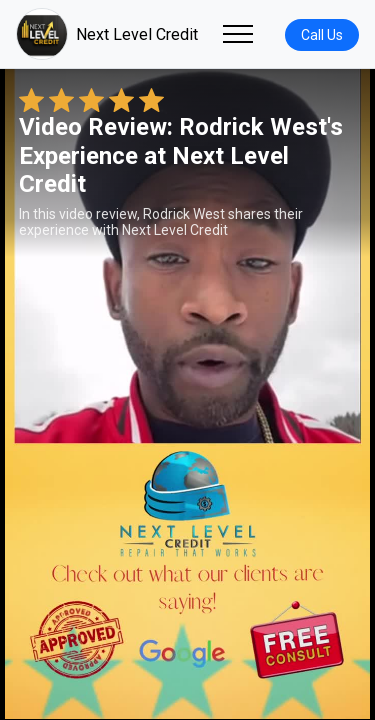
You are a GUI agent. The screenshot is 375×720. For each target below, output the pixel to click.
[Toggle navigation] (238, 34)
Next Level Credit (107, 34)
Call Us (322, 35)
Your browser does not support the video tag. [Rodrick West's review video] (187, 394)
